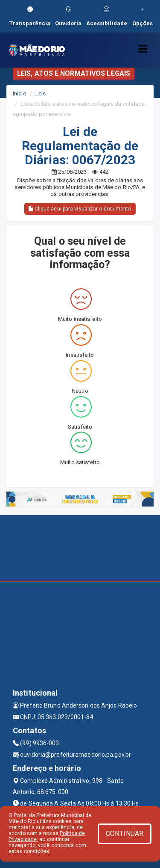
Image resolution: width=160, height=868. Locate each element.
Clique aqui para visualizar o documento (80, 209)
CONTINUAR (125, 834)
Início (20, 93)
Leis (41, 93)
